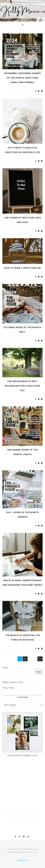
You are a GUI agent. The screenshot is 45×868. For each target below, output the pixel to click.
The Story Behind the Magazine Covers (22, 755)
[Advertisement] (22, 786)
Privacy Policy (8, 688)
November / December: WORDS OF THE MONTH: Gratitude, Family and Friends (22, 78)
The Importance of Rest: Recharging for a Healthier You (22, 386)
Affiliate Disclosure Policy (13, 682)
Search (5, 667)
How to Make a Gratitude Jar (23, 268)
